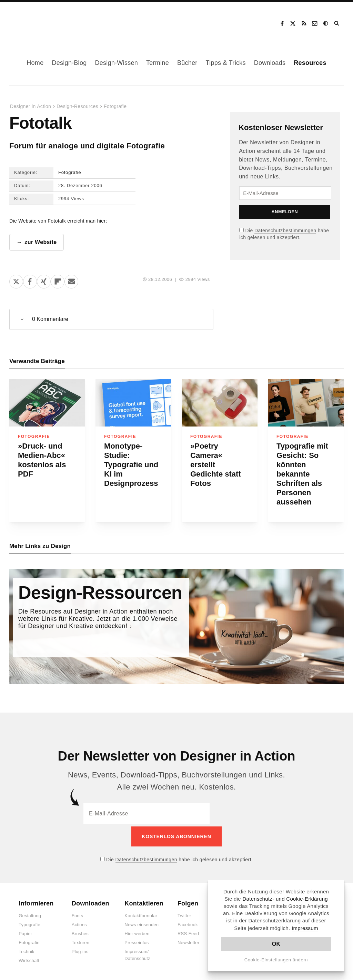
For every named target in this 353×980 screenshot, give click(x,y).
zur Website (41, 242)
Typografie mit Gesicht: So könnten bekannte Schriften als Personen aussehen (302, 474)
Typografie (29, 923)
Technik (26, 949)
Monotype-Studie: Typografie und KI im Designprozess (131, 465)
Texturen (80, 940)
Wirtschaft (29, 958)
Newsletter (188, 940)
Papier (25, 932)
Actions (79, 923)
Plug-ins (80, 949)
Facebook (282, 23)
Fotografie (115, 106)
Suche (337, 23)
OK (276, 944)
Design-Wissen (116, 63)
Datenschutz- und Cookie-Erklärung (285, 899)
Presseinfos (137, 940)
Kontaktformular (141, 914)
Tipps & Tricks (226, 63)
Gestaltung (30, 914)
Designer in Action (46, 21)
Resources (310, 63)
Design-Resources (77, 106)
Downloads (270, 63)
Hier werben (137, 932)
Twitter (184, 914)
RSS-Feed (188, 932)
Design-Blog (69, 63)
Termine (158, 63)
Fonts (78, 914)
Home (35, 63)
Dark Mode (326, 23)
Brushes (80, 932)
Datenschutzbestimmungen (285, 231)
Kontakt (315, 23)
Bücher (187, 63)
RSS (304, 23)
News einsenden (142, 923)
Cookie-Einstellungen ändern (276, 960)
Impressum (305, 928)
